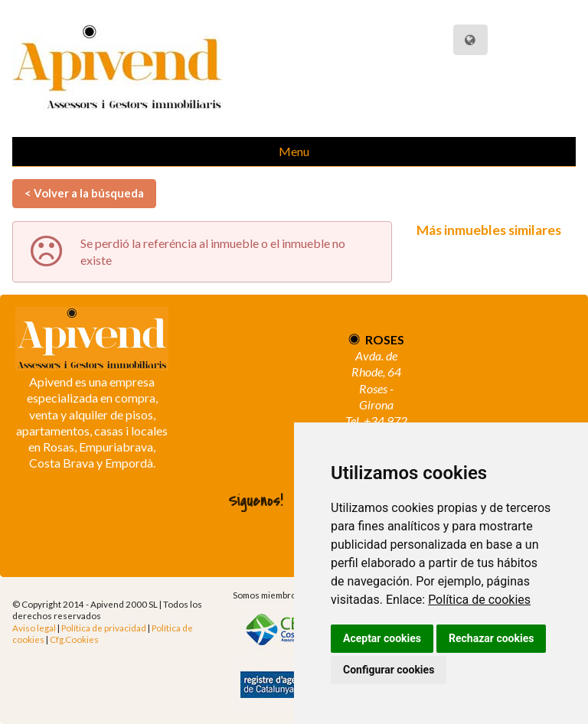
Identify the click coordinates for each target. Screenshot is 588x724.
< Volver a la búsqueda (84, 193)
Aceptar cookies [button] (382, 638)
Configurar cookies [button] (389, 670)
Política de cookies (479, 600)
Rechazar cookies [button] (491, 638)
